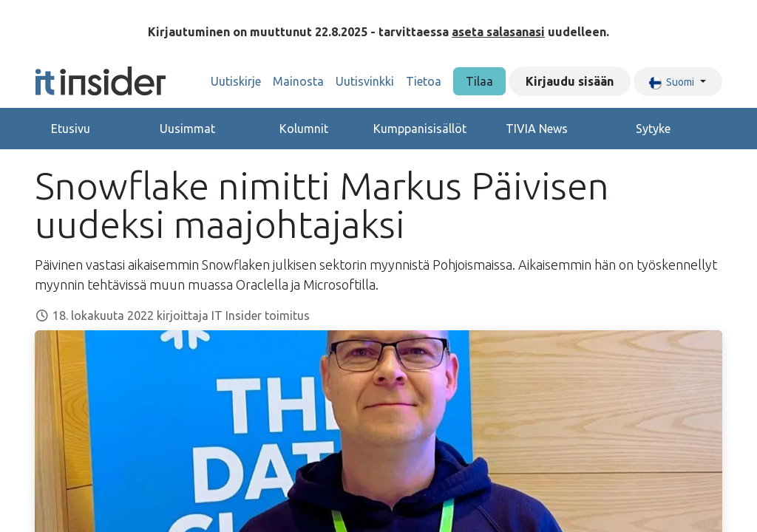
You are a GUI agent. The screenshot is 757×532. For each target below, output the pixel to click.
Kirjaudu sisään (570, 81)
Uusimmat (187, 129)
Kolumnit (304, 129)
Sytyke (653, 129)
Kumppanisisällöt (420, 129)
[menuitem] (236, 81)
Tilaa (479, 81)
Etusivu (71, 129)
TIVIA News (537, 129)
